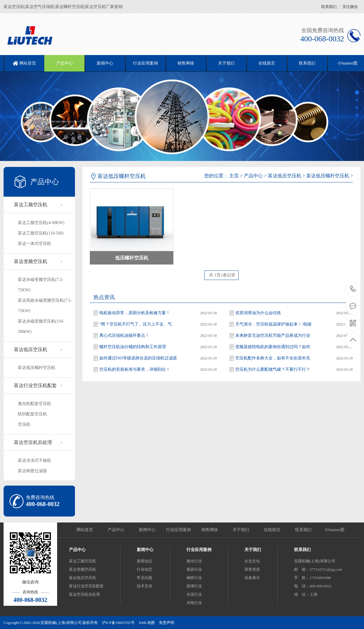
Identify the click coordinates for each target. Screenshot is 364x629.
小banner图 (334, 530)
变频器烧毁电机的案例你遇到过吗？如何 (273, 347)
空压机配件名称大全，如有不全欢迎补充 (273, 358)
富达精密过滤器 (32, 471)
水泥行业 (194, 594)
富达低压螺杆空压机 (37, 368)
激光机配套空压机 (34, 404)
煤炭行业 (194, 569)
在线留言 (267, 63)
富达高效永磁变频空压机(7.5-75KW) (45, 306)
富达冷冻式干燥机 (34, 460)
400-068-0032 (353, 289)
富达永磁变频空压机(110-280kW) (41, 326)
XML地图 (147, 623)
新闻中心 (105, 63)
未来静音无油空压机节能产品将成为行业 (273, 335)
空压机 (24, 424)
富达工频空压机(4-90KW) (41, 223)
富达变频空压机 (31, 261)
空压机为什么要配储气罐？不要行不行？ (273, 369)
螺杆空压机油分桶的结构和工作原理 (133, 347)
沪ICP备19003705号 (118, 623)
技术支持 (145, 586)
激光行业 (194, 561)
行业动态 (145, 569)
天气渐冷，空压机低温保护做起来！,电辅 (273, 324)
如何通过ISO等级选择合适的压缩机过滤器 (138, 358)
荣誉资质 (252, 569)
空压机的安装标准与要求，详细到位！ (135, 369)
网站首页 (28, 63)
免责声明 (167, 623)
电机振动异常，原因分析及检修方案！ (135, 313)
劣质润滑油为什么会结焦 (258, 313)
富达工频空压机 (31, 205)
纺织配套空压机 (32, 414)
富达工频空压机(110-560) (41, 233)
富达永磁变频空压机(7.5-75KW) (41, 285)
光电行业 (194, 603)
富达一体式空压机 (34, 244)
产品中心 (65, 63)
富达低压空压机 (31, 349)
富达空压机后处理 (33, 442)
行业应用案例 (145, 63)
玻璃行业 (194, 586)
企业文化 (252, 561)
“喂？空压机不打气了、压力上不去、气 (136, 324)
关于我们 (226, 63)
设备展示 (252, 578)
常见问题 (145, 578)
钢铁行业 (194, 578)
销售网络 (186, 63)
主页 (234, 176)
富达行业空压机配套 (35, 385)
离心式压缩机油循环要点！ (124, 335)
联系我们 (329, 7)
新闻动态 (145, 561)
